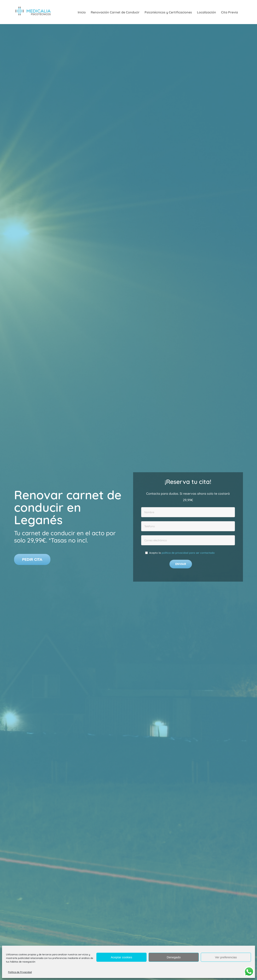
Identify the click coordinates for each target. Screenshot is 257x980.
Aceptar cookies (122, 957)
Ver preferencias (226, 957)
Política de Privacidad (20, 972)
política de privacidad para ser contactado (188, 553)
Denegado (174, 957)
